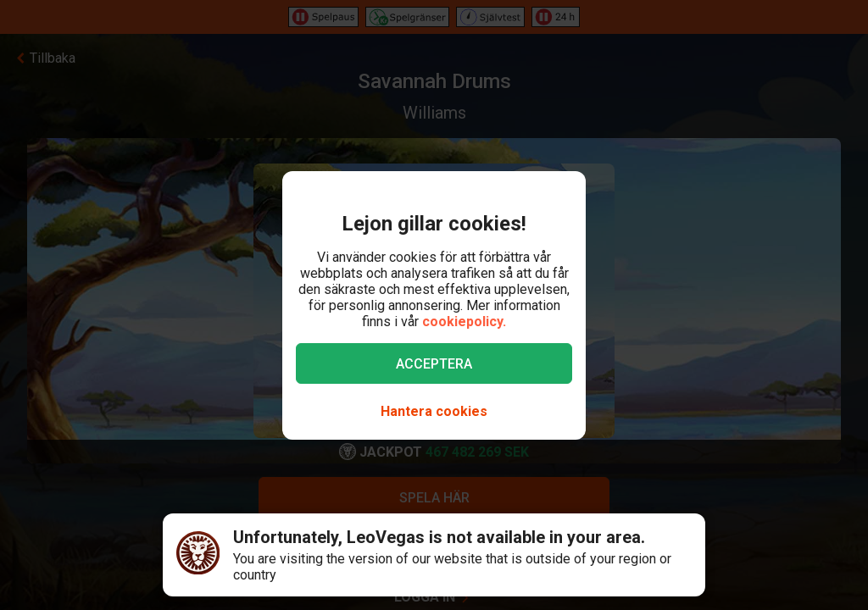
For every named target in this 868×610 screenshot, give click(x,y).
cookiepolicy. (464, 322)
